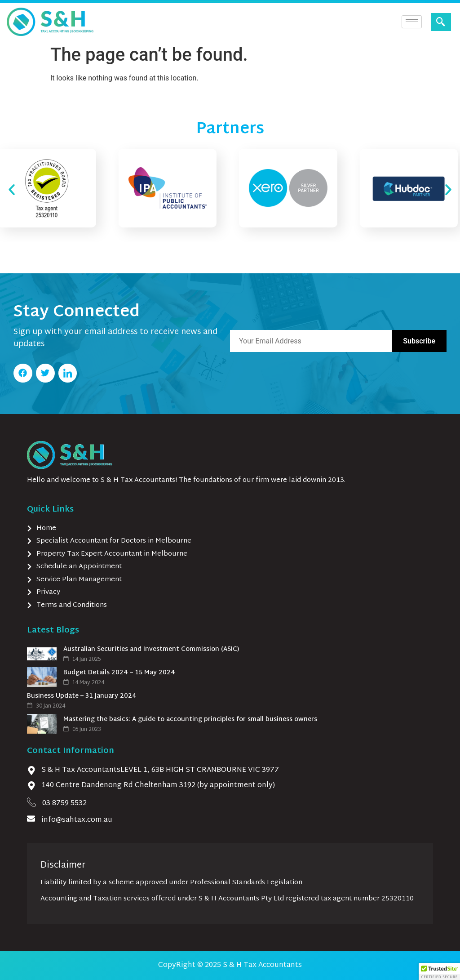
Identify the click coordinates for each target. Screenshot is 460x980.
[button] (12, 190)
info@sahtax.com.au (77, 820)
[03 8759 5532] (31, 802)
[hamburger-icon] (412, 22)
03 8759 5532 (64, 804)
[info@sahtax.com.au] (31, 819)
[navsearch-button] (441, 22)
